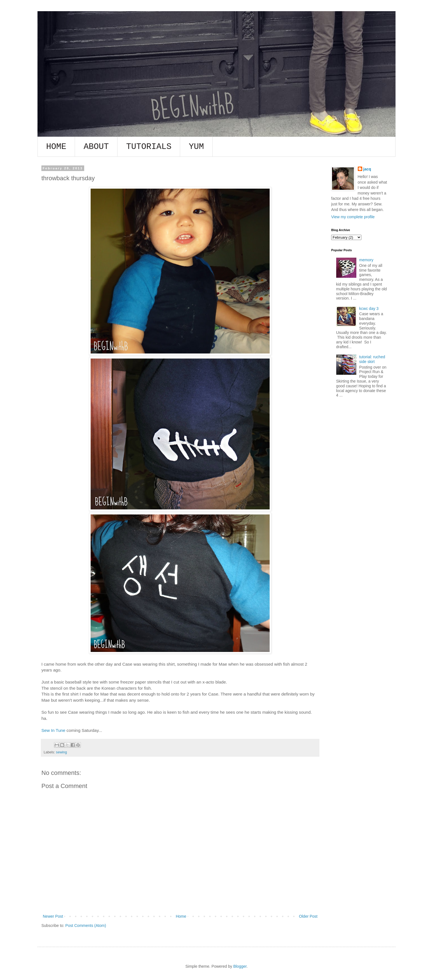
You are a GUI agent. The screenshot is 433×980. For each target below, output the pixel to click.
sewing (61, 752)
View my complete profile (353, 217)
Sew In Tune (53, 730)
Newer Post (53, 916)
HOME (56, 147)
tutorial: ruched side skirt (372, 359)
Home (181, 916)
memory (366, 260)
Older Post (308, 916)
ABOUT (96, 147)
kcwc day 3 (369, 309)
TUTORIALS (149, 147)
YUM (196, 147)
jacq (367, 169)
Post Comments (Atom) (86, 926)
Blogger (240, 966)
